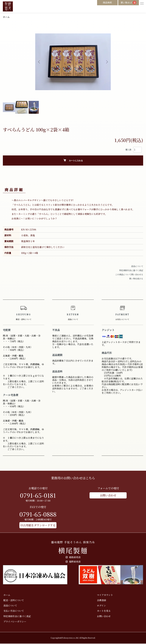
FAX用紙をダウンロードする (38, 525)
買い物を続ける (136, 279)
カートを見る (103, 611)
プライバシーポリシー (14, 622)
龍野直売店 (73, 562)
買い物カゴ (125, 3)
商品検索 (101, 3)
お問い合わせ (108, 495)
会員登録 (101, 600)
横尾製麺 (73, 548)
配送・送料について (13, 600)
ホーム (7, 17)
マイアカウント (104, 595)
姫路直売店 (73, 558)
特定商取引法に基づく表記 (131, 271)
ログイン (101, 606)
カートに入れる (73, 161)
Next (107, 62)
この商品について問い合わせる (129, 275)
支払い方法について (13, 611)
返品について (137, 266)
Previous (39, 62)
